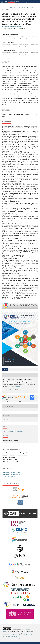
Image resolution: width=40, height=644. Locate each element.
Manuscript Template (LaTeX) (12, 474)
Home (3, 8)
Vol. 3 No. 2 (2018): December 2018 (23, 8)
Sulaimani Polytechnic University (18, 455)
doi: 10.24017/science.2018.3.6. (14, 386)
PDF (5, 370)
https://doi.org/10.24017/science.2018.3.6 (12, 26)
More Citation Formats (12, 389)
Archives (9, 8)
